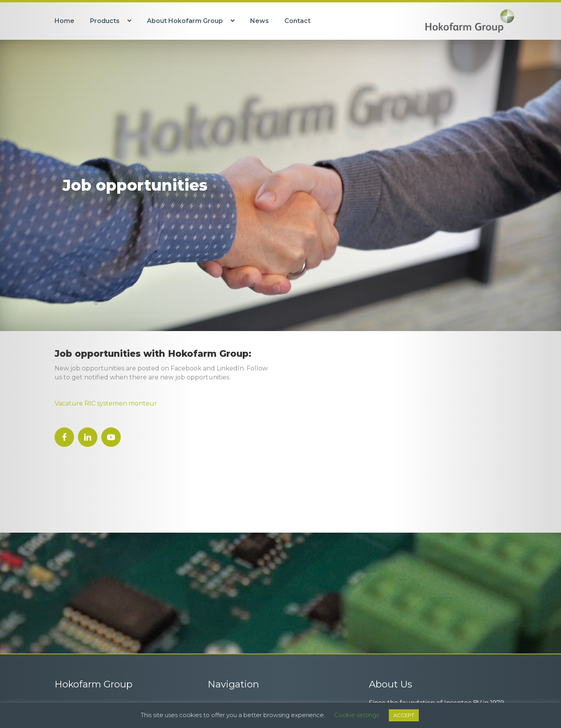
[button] (64, 437)
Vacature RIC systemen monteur (106, 403)
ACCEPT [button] (404, 715)
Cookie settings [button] (357, 715)
